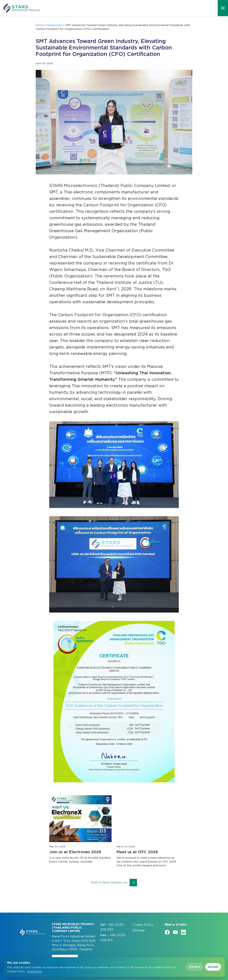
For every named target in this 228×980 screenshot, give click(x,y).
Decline (195, 967)
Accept (213, 967)
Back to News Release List (114, 883)
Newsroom (55, 25)
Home (40, 25)
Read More (35, 971)
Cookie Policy (143, 925)
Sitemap (139, 930)
